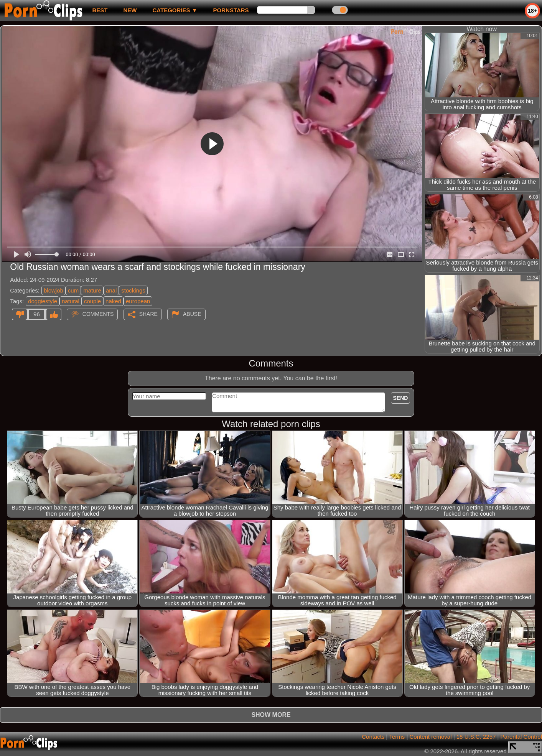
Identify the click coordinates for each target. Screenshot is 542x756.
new (130, 10)
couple (92, 301)
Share (148, 314)
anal (111, 290)
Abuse (192, 314)
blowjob (54, 290)
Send (401, 398)
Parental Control (521, 737)
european (138, 301)
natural (71, 301)
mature (92, 290)
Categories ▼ (175, 10)
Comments (98, 314)
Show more (271, 715)
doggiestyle (43, 301)
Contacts (373, 737)
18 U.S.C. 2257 (476, 737)
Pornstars (231, 10)
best (100, 10)
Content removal (430, 737)
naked (113, 301)
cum (73, 290)
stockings (133, 290)
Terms (397, 737)
